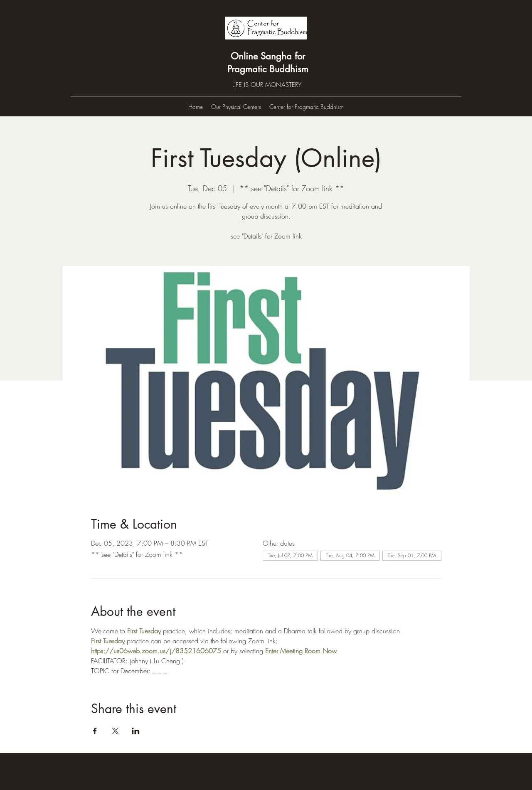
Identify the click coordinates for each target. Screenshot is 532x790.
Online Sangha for (268, 56)
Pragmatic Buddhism (268, 69)
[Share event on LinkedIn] (136, 731)
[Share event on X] (115, 731)
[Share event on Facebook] (95, 731)
